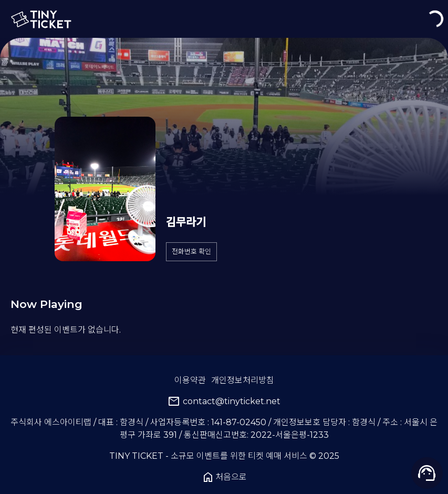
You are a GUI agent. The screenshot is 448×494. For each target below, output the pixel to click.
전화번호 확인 (191, 251)
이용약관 (190, 380)
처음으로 (224, 477)
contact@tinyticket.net (224, 402)
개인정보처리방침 (243, 380)
